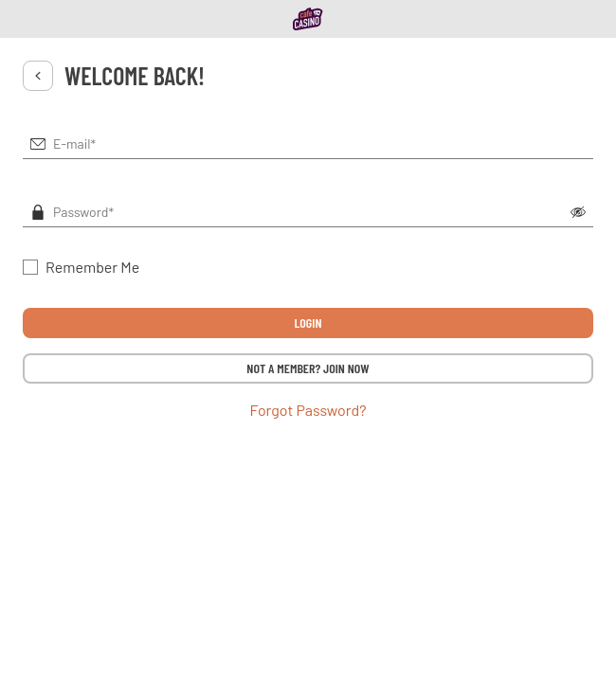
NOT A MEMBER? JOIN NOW (308, 368)
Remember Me (92, 267)
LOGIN (308, 323)
